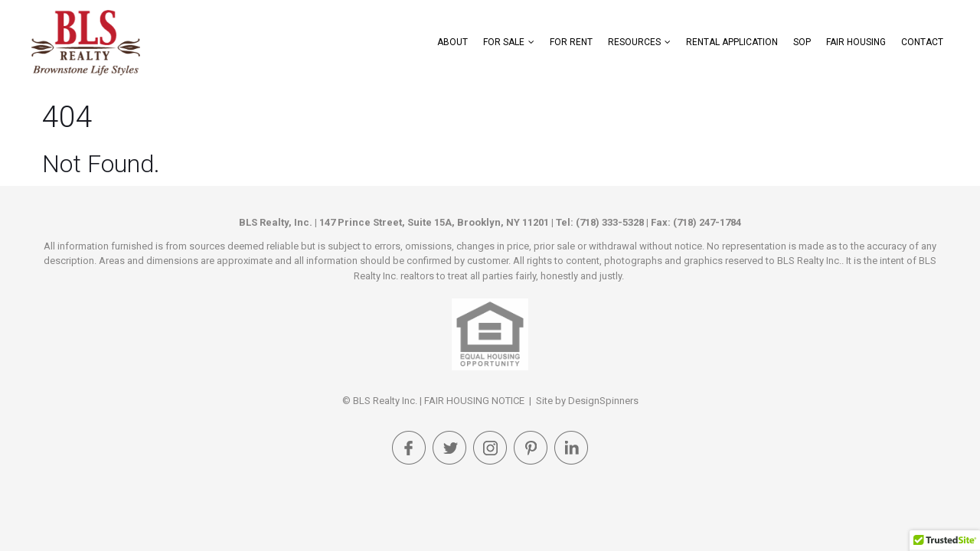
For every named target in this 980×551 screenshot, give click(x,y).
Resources (634, 42)
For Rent (571, 42)
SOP (802, 42)
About (452, 42)
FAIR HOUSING (856, 42)
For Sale (504, 42)
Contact (922, 42)
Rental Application (732, 42)
